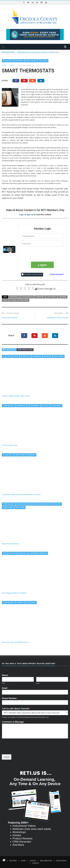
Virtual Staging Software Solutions (14, 593)
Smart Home (24, 300)
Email (5, 688)
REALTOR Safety (34, 405)
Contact (36, 863)
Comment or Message (14, 722)
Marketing (37, 356)
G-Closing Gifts (27, 297)
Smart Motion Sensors (10, 318)
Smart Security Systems (10, 544)
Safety (5, 300)
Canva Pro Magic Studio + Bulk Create (16, 396)
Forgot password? (57, 274)
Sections (13, 861)
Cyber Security (9, 405)
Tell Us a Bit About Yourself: (17, 708)
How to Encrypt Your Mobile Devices (15, 642)
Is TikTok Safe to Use (10, 445)
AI (4, 356)
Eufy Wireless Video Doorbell (58, 318)
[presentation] (42, 254)
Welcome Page (46, 861)
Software (48, 356)
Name (6, 675)
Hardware (19, 61)
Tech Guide (43, 61)
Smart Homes (31, 61)
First (3, 683)
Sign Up (30, 215)
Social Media (56, 405)
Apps (9, 356)
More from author (25, 350)
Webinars (32, 455)
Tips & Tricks (59, 356)
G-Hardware (40, 297)
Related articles (9, 350)
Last (38, 683)
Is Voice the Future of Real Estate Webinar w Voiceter (21, 494)
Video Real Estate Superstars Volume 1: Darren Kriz (38, 52)
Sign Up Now (61, 861)
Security (13, 300)
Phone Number (10, 698)
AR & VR (12, 553)
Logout (33, 861)
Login (21, 215)
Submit (7, 757)
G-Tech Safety (51, 297)
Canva (16, 356)
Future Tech (8, 61)
